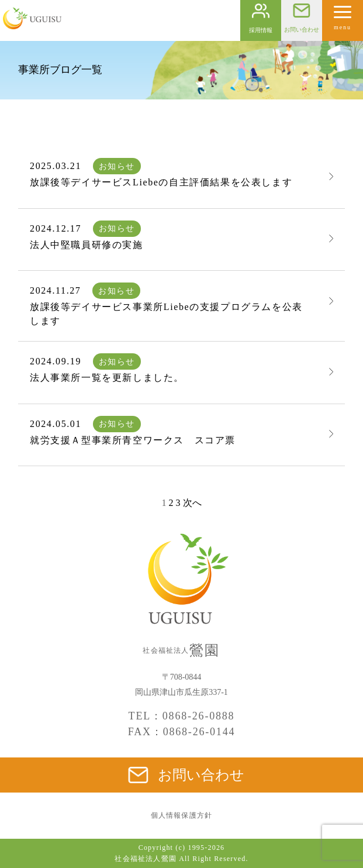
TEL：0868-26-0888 (182, 716)
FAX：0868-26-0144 (181, 732)
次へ (192, 503)
